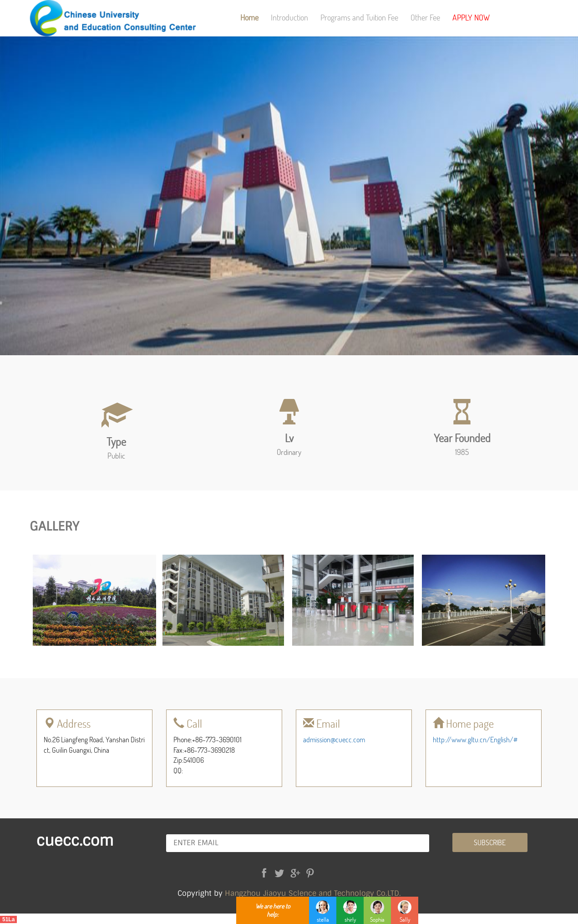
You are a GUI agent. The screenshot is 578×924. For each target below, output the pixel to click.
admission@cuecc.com (334, 739)
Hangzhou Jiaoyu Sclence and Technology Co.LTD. (313, 893)
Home (249, 17)
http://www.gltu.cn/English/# (475, 739)
